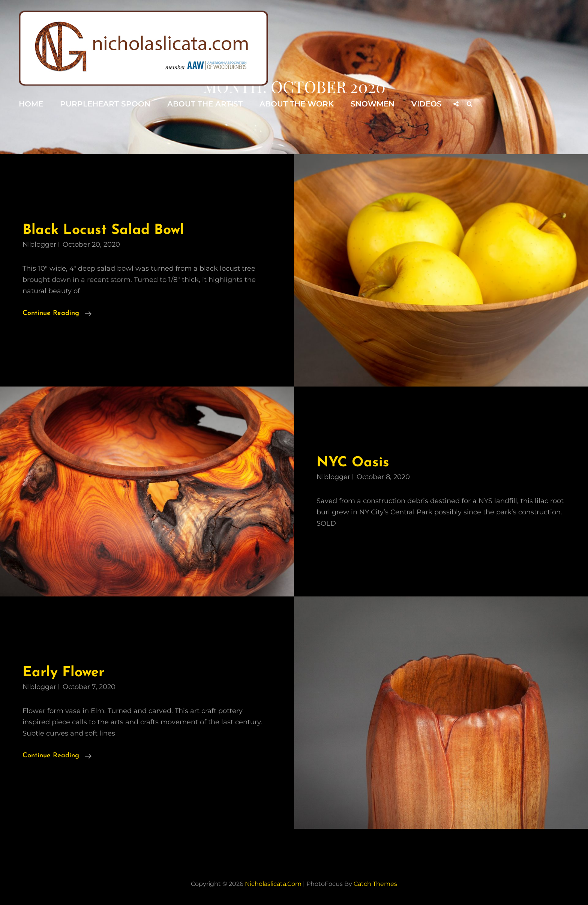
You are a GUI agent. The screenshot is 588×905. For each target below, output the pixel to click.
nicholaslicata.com (273, 884)
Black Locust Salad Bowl (103, 230)
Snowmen (373, 104)
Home (31, 104)
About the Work (297, 104)
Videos (427, 104)
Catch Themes (375, 884)
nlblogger (39, 244)
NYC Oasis (353, 463)
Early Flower (63, 673)
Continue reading (57, 313)
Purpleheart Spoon (105, 104)
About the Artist (205, 104)
